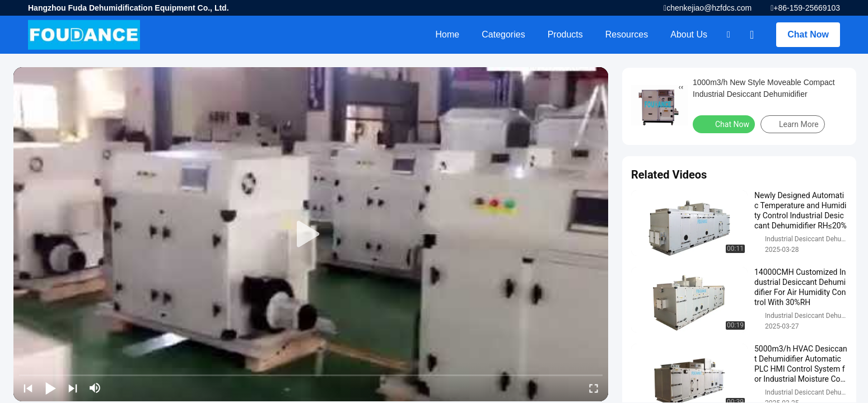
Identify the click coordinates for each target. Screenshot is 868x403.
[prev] (28, 388)
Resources (627, 34)
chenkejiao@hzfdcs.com (709, 8)
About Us (689, 34)
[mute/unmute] (95, 388)
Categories (503, 34)
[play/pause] (50, 388)
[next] (73, 388)
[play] (311, 235)
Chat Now (808, 34)
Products (565, 34)
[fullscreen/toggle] (594, 388)
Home (448, 34)
